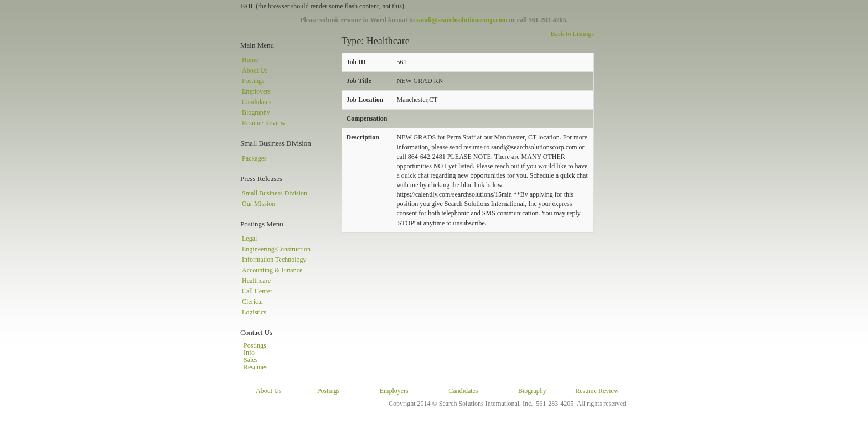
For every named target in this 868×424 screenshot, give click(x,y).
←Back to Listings (569, 34)
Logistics (254, 312)
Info (249, 353)
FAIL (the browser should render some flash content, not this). (323, 6)
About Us (255, 70)
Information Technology (274, 260)
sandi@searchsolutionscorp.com (462, 20)
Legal (249, 239)
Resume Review (263, 123)
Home (250, 60)
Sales (250, 360)
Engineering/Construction (276, 249)
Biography (256, 112)
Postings (253, 81)
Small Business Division (275, 193)
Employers (256, 91)
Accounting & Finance (272, 270)
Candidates (257, 102)
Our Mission (259, 204)
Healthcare (256, 281)
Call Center (257, 291)
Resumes (255, 367)
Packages (254, 158)
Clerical (252, 302)
